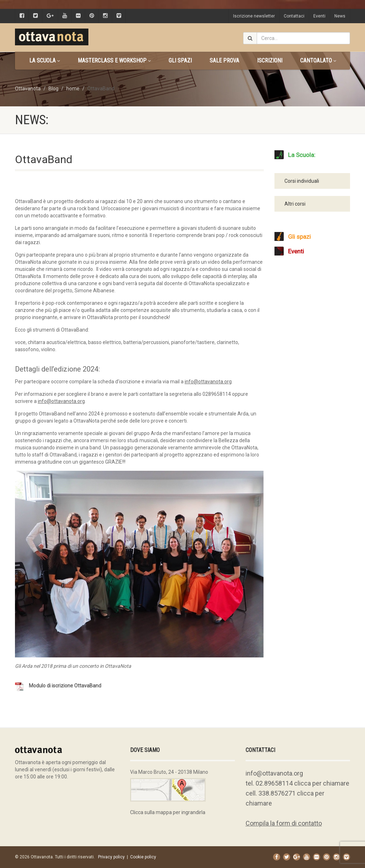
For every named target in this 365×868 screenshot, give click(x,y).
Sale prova (224, 60)
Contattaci (294, 16)
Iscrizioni (270, 60)
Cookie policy (143, 857)
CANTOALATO (318, 60)
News (340, 16)
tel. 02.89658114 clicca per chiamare (297, 783)
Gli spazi (180, 60)
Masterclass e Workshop (114, 60)
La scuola (45, 60)
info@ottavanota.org (274, 773)
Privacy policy (111, 857)
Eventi (319, 16)
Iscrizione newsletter (254, 16)
